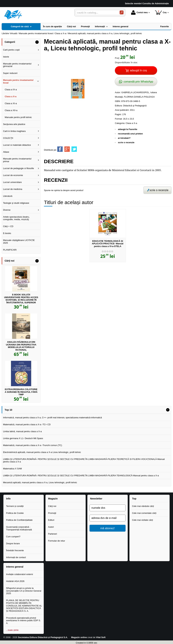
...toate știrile (12, 630)
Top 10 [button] (8, 410)
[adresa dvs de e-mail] (108, 518)
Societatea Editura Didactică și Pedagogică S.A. (43, 637)
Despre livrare (13, 543)
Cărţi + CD (8, 226)
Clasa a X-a (131, 123)
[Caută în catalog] (122, 12)
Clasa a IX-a (11, 90)
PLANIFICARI (10, 250)
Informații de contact (16, 557)
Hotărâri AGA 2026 (15, 581)
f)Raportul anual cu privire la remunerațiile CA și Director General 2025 (24, 591)
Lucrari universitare (12, 182)
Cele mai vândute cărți (143, 506)
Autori (51, 527)
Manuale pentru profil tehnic (18, 117)
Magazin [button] (53, 499)
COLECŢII (8, 138)
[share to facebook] (60, 149)
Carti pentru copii (11, 50)
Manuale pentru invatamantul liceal (18, 81)
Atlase (6, 152)
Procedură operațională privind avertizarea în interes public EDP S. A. (23, 620)
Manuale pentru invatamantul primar (17, 160)
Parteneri (53, 534)
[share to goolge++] (67, 149)
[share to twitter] (74, 149)
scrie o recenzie (126, 142)
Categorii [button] (10, 42)
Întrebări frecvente (15, 550)
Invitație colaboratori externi (20, 574)
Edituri (51, 520)
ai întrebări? (124, 138)
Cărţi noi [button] (9, 261)
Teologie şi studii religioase (16, 203)
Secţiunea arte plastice (14, 124)
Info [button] (8, 499)
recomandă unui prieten (130, 134)
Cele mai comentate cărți (144, 513)
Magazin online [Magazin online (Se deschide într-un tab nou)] (79, 637)
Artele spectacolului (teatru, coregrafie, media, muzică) (16, 218)
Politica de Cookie (15, 513)
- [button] (37, 42)
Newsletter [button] (96, 499)
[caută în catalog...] (96, 13)
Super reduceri (10, 73)
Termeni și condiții (15, 506)
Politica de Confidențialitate (19, 520)
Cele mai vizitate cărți (143, 520)
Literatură (8, 196)
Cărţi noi (52, 506)
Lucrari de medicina (13, 189)
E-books (7, 233)
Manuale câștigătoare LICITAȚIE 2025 (19, 242)
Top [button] (134, 499)
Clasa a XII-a (11, 110)
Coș (161, 12)
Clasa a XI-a (11, 103)
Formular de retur (57, 541)
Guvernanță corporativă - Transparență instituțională (19, 528)
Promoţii (52, 513)
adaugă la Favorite (128, 129)
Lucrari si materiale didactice (17, 145)
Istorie (6, 57)
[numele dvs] (108, 508)
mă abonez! (108, 528)
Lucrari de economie (13, 175)
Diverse (7, 210)
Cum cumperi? (13, 537)
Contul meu (139, 13)
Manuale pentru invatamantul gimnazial (17, 65)
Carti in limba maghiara (14, 131)
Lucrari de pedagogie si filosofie (18, 168)
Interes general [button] (15, 567)
